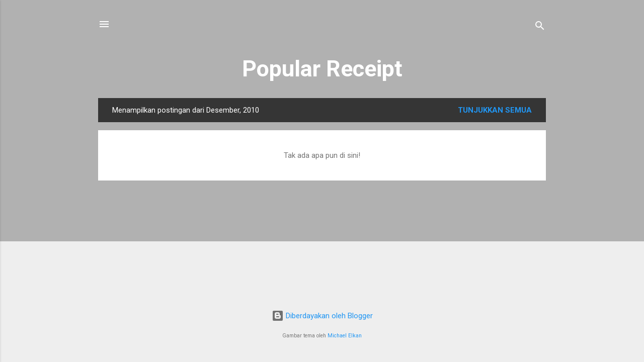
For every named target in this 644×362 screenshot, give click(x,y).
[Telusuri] (540, 27)
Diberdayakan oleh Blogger (322, 316)
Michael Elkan (345, 336)
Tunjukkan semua (495, 110)
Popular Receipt (322, 69)
